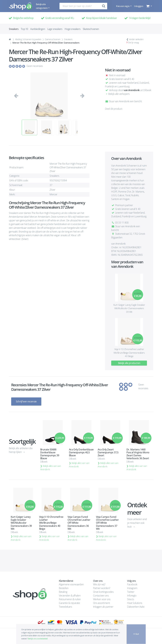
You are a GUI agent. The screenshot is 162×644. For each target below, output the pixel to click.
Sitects (131, 599)
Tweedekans (65, 607)
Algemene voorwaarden (71, 584)
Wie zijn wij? (99, 584)
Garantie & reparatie (69, 603)
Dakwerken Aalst (136, 607)
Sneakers (68, 39)
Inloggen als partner (103, 607)
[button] (149, 6)
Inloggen (139, 6)
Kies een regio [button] (123, 6)
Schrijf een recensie (26, 401)
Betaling (63, 592)
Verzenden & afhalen (70, 596)
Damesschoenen (53, 39)
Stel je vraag (133, 43)
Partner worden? (102, 588)
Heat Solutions (135, 603)
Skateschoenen (91, 29)
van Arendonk (132, 90)
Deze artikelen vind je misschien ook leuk (137, 523)
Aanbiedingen (38, 29)
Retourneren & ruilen (70, 599)
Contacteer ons (101, 596)
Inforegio (132, 596)
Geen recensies (35, 66)
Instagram (132, 588)
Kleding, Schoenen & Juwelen (28, 39)
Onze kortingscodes (103, 592)
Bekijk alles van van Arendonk (51, 468)
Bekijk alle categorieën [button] (42, 6)
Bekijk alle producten (129, 363)
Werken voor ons (102, 599)
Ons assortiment (101, 603)
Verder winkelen (136, 39)
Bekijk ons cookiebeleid (38, 639)
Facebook (132, 584)
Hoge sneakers (73, 29)
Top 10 (24, 29)
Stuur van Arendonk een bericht (123, 101)
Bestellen (64, 588)
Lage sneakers (55, 29)
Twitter (131, 592)
